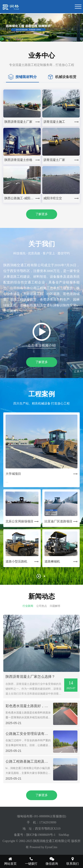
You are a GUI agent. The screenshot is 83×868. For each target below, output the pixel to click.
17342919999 (48, 822)
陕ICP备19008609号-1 (41, 835)
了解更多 (42, 214)
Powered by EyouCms (43, 847)
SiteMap (64, 835)
